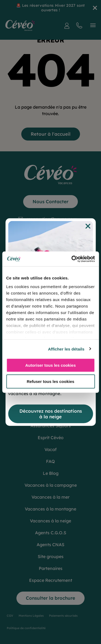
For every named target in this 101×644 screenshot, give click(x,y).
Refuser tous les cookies (50, 381)
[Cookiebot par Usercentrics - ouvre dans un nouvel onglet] (72, 259)
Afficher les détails (66, 349)
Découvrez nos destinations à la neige (51, 414)
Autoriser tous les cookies (51, 365)
